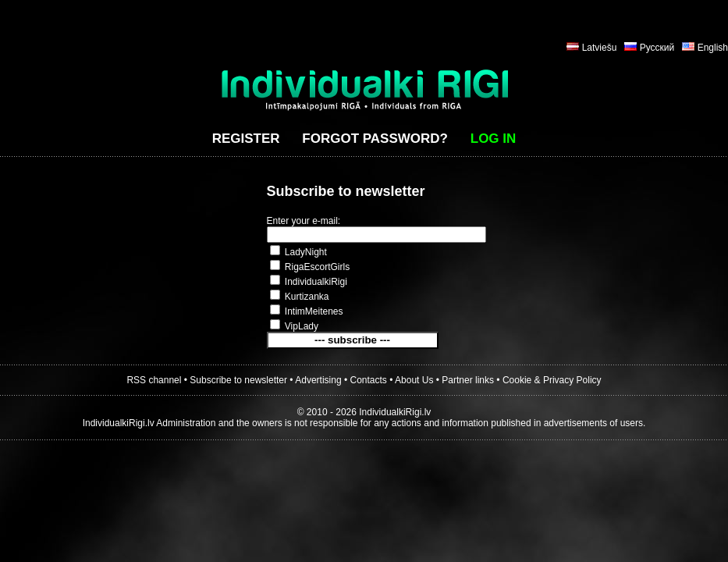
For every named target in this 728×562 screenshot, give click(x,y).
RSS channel (154, 380)
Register (246, 139)
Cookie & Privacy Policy (552, 380)
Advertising (318, 380)
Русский (657, 48)
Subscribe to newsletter (238, 380)
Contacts (369, 380)
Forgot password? (375, 139)
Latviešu (600, 48)
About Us (414, 380)
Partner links (468, 380)
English (713, 48)
